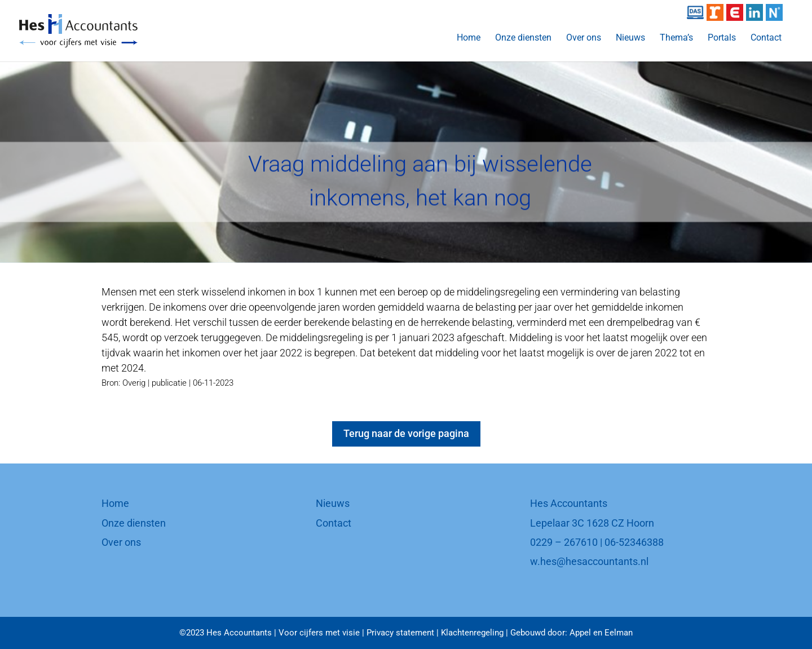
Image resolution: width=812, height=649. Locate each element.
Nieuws (630, 38)
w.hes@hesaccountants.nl (589, 561)
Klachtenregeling (472, 633)
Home (469, 38)
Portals (722, 38)
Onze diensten (523, 38)
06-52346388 (634, 542)
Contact (766, 38)
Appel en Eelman (601, 633)
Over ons (584, 38)
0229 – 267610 (564, 542)
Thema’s (676, 38)
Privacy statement (400, 633)
